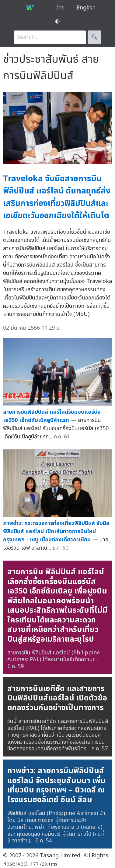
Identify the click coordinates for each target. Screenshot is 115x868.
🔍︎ (94, 37)
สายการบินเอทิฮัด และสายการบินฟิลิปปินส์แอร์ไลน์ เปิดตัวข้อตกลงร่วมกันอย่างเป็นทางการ (57, 698)
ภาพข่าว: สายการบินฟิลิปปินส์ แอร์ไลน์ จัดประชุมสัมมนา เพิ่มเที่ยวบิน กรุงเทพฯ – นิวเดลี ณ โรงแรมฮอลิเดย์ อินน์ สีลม (56, 785)
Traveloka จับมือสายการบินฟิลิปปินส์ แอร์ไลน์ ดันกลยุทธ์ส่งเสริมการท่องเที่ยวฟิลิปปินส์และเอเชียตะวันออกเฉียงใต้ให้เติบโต (57, 197)
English (86, 8)
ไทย (60, 8)
